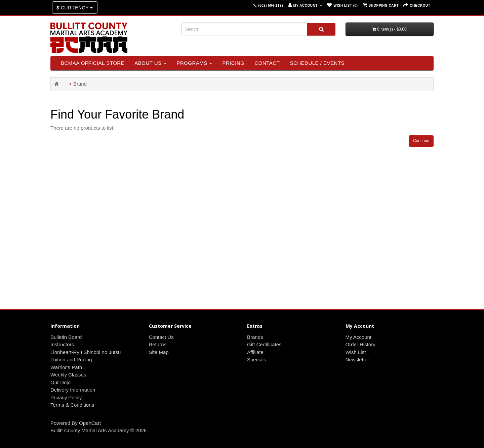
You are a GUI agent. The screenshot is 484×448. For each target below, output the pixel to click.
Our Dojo (61, 382)
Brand (80, 84)
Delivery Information (73, 390)
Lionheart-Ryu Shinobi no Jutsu (86, 352)
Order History (360, 344)
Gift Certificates (264, 344)
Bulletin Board (66, 337)
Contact (267, 63)
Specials (257, 360)
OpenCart (90, 423)
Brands (255, 337)
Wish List (356, 352)
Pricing (233, 63)
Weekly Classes (68, 375)
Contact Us (161, 337)
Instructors (62, 344)
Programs (194, 63)
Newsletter (357, 360)
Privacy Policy (66, 397)
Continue (421, 141)
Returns (158, 344)
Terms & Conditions (72, 405)
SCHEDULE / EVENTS (317, 63)
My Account (359, 337)
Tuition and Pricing (71, 360)
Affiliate (255, 352)
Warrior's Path (66, 367)
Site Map (159, 352)
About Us (150, 63)
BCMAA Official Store (93, 63)
